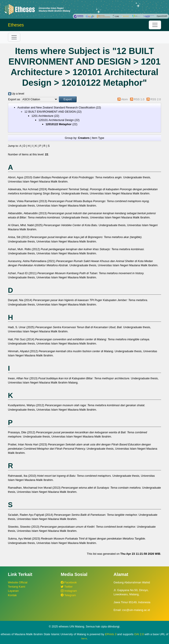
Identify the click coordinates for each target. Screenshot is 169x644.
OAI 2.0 (139, 634)
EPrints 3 (111, 634)
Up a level (18, 94)
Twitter (67, 587)
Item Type (98, 138)
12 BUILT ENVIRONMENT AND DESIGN (50, 112)
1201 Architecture (42, 116)
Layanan (13, 591)
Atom (125, 99)
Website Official (18, 582)
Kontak (12, 595)
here (84, 638)
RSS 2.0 (156, 99)
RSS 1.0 (139, 99)
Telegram (68, 595)
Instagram (69, 591)
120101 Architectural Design (56, 120)
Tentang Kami (17, 587)
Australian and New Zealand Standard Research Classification (56, 107)
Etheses (16, 25)
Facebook (69, 582)
